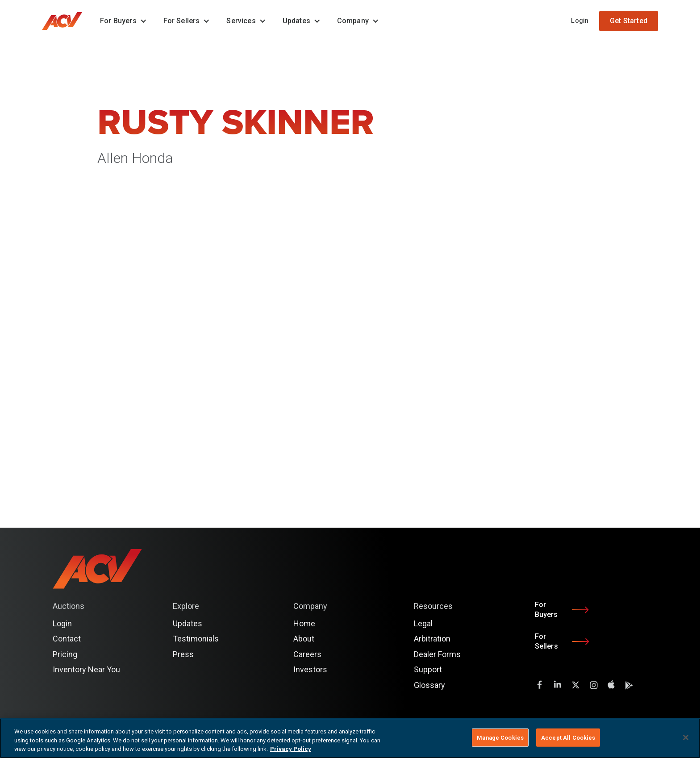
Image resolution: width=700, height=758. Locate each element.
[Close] (686, 737)
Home (304, 623)
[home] (67, 21)
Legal (423, 623)
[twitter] (575, 685)
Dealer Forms (437, 654)
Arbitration (432, 639)
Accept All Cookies (568, 737)
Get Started (629, 21)
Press (183, 654)
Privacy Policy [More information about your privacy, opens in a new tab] (291, 749)
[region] (350, 738)
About (304, 639)
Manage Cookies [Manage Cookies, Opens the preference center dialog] (500, 737)
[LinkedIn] (558, 685)
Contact (67, 639)
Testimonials (196, 639)
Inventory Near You (86, 669)
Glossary (429, 685)
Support (428, 669)
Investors (310, 669)
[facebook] (540, 685)
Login (580, 21)
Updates (187, 623)
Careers (307, 654)
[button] (121, 21)
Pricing (65, 654)
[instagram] (593, 685)
